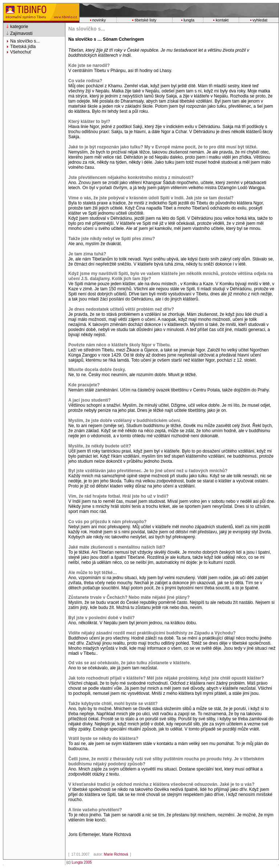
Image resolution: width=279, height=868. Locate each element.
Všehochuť (21, 52)
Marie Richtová (116, 854)
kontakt (222, 20)
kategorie (19, 27)
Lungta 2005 (82, 862)
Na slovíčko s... (25, 41)
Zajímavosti (21, 33)
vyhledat (260, 20)
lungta (189, 20)
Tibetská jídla (23, 47)
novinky (99, 20)
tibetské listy (146, 20)
